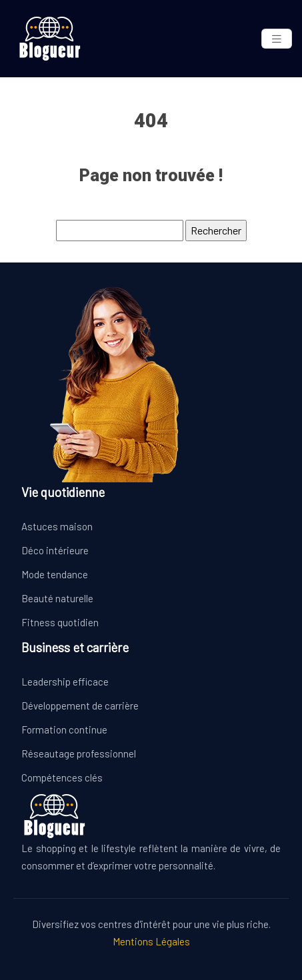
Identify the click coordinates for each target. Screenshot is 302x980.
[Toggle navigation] (277, 39)
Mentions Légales (151, 941)
